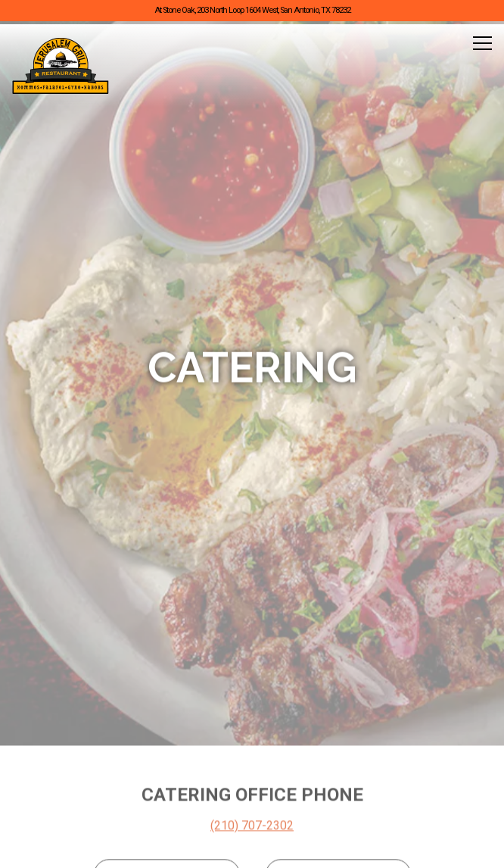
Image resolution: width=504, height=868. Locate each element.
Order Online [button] (252, 810)
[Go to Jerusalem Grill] (252, 11)
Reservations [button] (252, 849)
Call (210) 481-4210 (252, 771)
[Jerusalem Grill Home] (61, 66)
